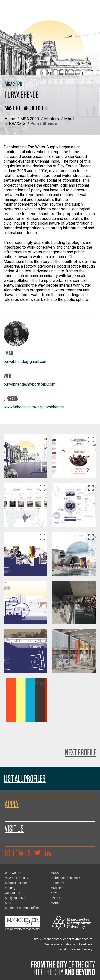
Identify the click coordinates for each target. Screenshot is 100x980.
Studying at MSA (16, 898)
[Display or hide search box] (91, 21)
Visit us (14, 828)
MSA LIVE (57, 888)
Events (55, 898)
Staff (8, 903)
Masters (52, 119)
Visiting (10, 888)
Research (57, 883)
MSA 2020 (30, 119)
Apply (12, 804)
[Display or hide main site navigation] (91, 9)
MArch (70, 119)
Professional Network (65, 878)
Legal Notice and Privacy (75, 949)
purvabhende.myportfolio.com (30, 384)
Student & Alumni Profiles (22, 908)
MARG (55, 903)
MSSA (55, 873)
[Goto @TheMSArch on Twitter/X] (37, 853)
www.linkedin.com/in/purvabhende (34, 407)
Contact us (13, 893)
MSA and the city (17, 878)
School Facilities (16, 883)
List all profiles (25, 778)
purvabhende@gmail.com (26, 362)
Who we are (13, 873)
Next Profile (81, 752)
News (55, 893)
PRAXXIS (17, 124)
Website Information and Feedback (68, 944)
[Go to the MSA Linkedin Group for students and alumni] (48, 853)
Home (10, 119)
